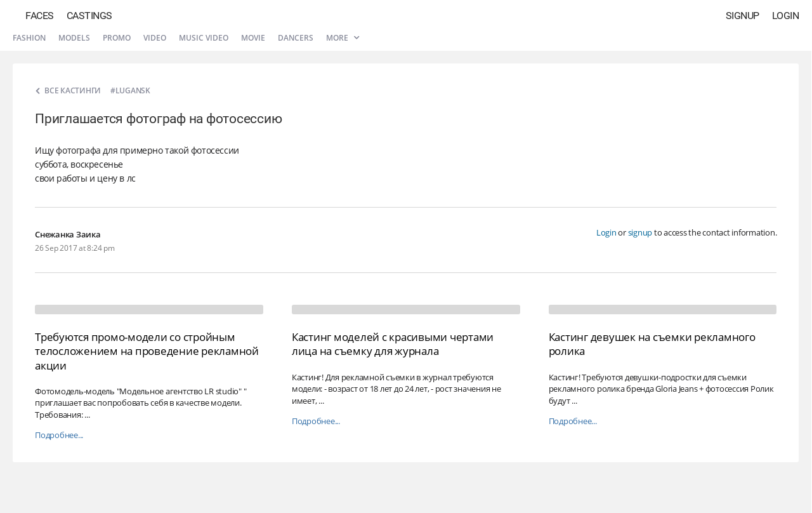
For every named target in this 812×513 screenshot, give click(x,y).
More (343, 38)
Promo (117, 38)
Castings (89, 16)
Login (786, 16)
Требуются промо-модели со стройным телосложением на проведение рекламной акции (147, 351)
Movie (253, 38)
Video (155, 38)
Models (74, 38)
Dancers (296, 38)
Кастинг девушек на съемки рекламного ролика (652, 344)
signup (640, 232)
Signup (743, 16)
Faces (40, 16)
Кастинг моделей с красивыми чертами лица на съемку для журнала (393, 344)
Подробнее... (59, 435)
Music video (204, 38)
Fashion (29, 38)
